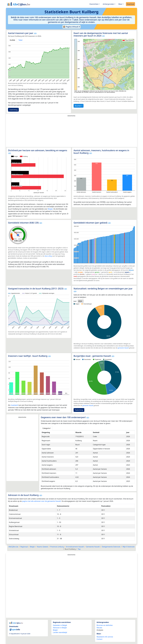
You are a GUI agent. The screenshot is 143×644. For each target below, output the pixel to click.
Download (130, 4)
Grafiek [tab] (12, 40)
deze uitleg (48, 256)
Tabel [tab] (20, 40)
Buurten (78, 106)
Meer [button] (120, 4)
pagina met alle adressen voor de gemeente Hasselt (42, 501)
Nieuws (99, 628)
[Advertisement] (71, 132)
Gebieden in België (60, 625)
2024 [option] (80, 301)
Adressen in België (60, 628)
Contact (100, 639)
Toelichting (13, 110)
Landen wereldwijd (60, 632)
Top (79, 549)
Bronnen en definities (105, 625)
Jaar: (75, 301)
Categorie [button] (46, 428)
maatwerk (14, 405)
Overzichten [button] (94, 4)
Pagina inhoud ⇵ (72, 27)
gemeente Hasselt (123, 348)
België (50, 209)
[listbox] (81, 301)
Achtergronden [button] (108, 4)
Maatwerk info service (105, 637)
